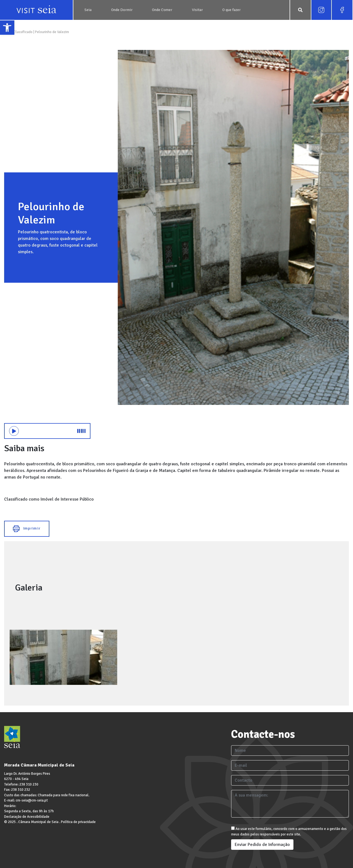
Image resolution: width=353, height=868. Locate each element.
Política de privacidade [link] (78, 822)
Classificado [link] (23, 32)
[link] (7, 28)
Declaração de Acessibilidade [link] (27, 817)
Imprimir (27, 529)
